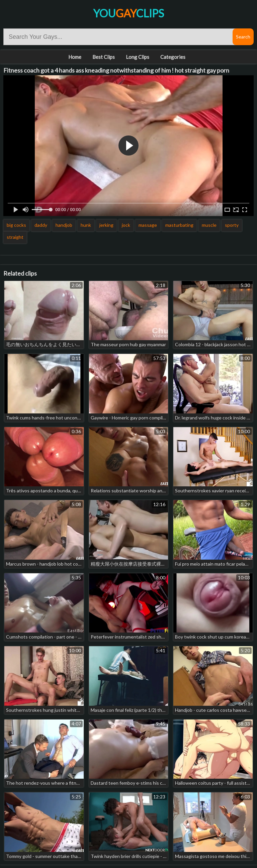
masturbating (179, 225)
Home (75, 57)
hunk (86, 225)
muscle (209, 225)
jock (126, 225)
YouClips (128, 13)
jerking (106, 225)
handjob (64, 225)
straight (15, 237)
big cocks (16, 225)
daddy (41, 225)
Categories (173, 57)
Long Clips (138, 57)
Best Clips (104, 57)
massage (148, 225)
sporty (232, 225)
